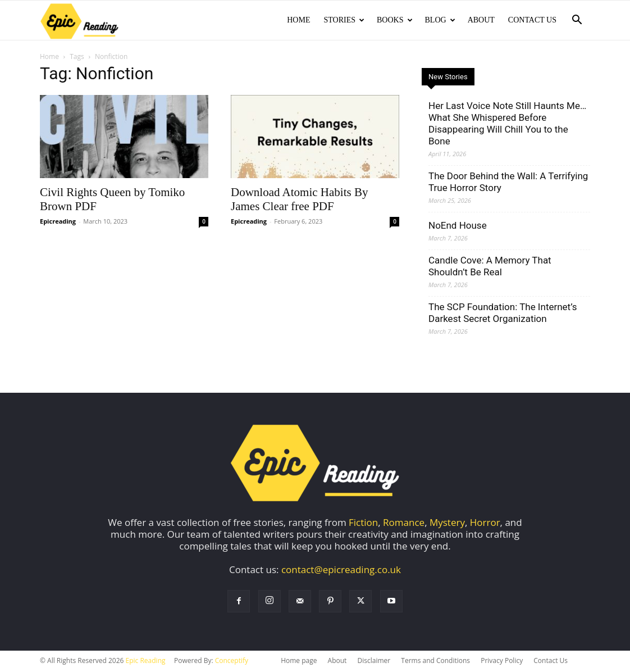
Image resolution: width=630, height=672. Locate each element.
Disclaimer (374, 662)
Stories (344, 20)
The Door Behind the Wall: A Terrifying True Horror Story (508, 183)
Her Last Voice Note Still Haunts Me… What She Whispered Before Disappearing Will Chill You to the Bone (507, 124)
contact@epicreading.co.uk (341, 571)
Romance (404, 523)
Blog (440, 20)
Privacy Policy (502, 662)
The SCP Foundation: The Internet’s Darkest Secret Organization (503, 314)
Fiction (363, 523)
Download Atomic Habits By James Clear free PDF (299, 200)
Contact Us (532, 20)
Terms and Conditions (435, 662)
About (481, 20)
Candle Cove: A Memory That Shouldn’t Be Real (490, 267)
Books (394, 20)
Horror (485, 523)
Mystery (447, 523)
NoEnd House (458, 226)
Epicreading (58, 222)
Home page (299, 662)
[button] (577, 21)
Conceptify (232, 662)
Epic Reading (146, 662)
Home (298, 20)
